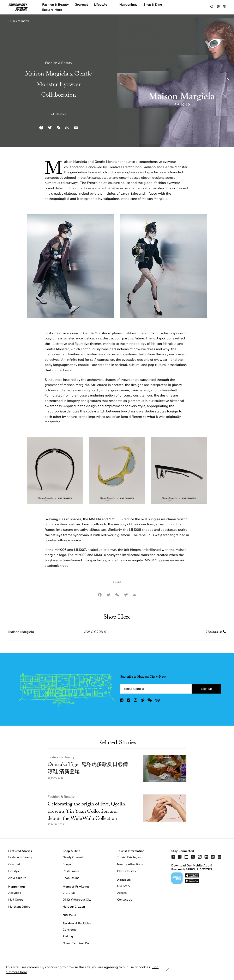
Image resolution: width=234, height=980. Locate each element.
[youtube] (186, 857)
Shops (67, 864)
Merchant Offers (19, 907)
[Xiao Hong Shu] (220, 857)
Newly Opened (73, 857)
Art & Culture (17, 878)
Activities (15, 893)
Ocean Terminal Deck (77, 943)
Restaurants (71, 871)
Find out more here (167, 972)
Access (122, 893)
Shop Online (71, 878)
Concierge (70, 930)
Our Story (124, 886)
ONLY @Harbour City (77, 900)
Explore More (52, 10)
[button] (212, 7)
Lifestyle (101, 4)
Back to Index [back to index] (19, 21)
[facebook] (122, 701)
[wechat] (150, 701)
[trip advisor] (157, 701)
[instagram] (136, 701)
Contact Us (125, 900)
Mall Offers (16, 900)
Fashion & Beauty (55, 4)
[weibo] (143, 701)
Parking (68, 936)
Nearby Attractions (130, 864)
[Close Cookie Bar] (226, 972)
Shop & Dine (153, 4)
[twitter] (129, 701)
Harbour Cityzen (74, 907)
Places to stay (127, 871)
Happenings (128, 4)
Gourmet (81, 4)
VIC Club (69, 893)
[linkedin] (213, 857)
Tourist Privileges (129, 857)
